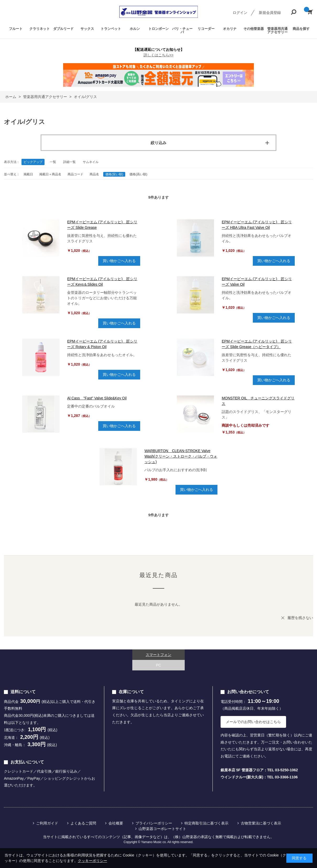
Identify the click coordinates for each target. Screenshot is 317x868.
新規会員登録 (270, 13)
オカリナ (230, 29)
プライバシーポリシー (154, 823)
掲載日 (28, 174)
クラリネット (40, 29)
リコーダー (206, 29)
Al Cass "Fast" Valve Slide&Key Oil (97, 398)
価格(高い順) (138, 174)
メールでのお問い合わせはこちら (253, 722)
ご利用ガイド (47, 823)
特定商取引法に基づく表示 (206, 823)
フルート (16, 29)
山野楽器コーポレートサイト (162, 829)
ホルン (135, 29)
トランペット (111, 29)
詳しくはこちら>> (159, 55)
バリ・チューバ (182, 30)
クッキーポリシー (92, 861)
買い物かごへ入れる (119, 261)
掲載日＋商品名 (50, 174)
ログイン (240, 13)
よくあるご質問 (83, 823)
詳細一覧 (69, 162)
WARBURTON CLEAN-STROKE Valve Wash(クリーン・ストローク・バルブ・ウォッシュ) (181, 456)
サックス (87, 29)
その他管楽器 (254, 29)
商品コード (75, 174)
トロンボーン (159, 29)
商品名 (94, 174)
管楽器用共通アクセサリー (277, 30)
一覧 (53, 162)
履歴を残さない (300, 618)
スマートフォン (159, 655)
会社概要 (116, 823)
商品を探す (301, 29)
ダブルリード (63, 29)
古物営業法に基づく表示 (261, 823)
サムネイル (91, 162)
